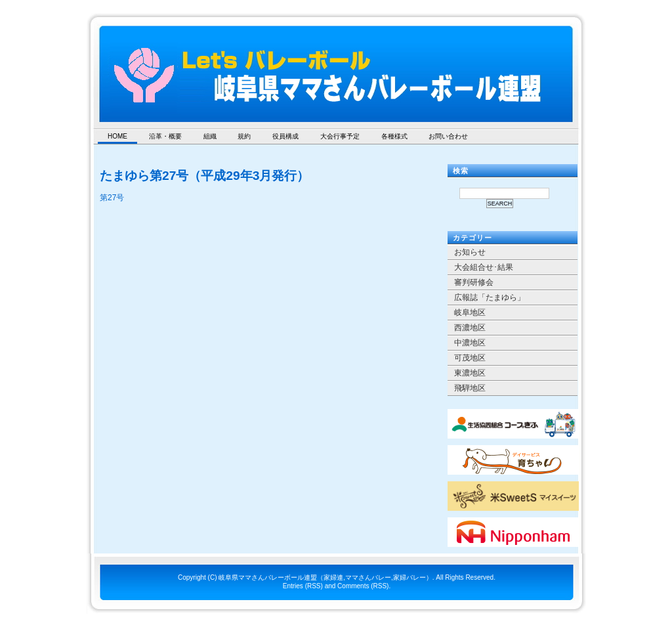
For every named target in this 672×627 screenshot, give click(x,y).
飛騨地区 (470, 388)
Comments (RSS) (363, 586)
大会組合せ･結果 (484, 267)
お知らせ (470, 252)
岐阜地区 (470, 313)
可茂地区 (470, 358)
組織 (210, 136)
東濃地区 (470, 373)
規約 (244, 136)
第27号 (112, 198)
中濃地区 (470, 343)
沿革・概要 (165, 136)
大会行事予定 (340, 136)
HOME (117, 136)
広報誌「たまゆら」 (490, 297)
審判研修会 (474, 282)
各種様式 (394, 136)
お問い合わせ (448, 136)
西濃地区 (470, 328)
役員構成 (285, 136)
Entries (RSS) (303, 586)
